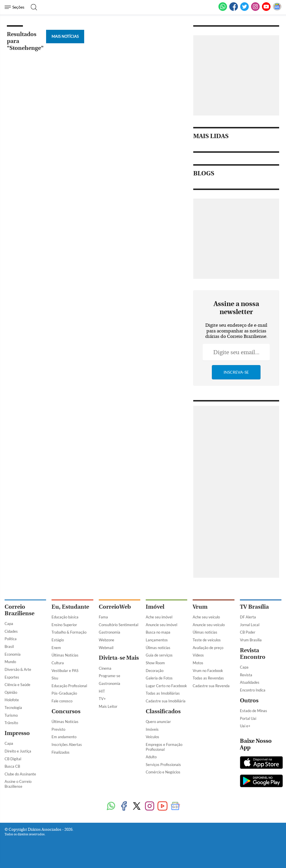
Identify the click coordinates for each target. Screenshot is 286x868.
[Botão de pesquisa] (32, 7)
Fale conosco (62, 701)
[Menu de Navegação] (15, 7)
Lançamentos (157, 640)
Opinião (11, 692)
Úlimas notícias (158, 648)
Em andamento (64, 737)
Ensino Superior (64, 625)
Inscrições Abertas (67, 744)
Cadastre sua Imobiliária (166, 701)
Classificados (163, 711)
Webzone (106, 640)
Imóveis (152, 729)
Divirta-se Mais (119, 658)
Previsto (58, 729)
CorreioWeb (115, 607)
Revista (246, 675)
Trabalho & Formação (69, 632)
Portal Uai (248, 718)
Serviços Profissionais (163, 765)
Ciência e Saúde (17, 685)
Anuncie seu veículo (209, 625)
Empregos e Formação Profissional (164, 747)
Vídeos (198, 655)
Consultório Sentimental (119, 625)
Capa (9, 624)
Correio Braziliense (19, 610)
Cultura (58, 663)
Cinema (105, 668)
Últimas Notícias (65, 655)
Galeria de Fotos (159, 678)
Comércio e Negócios (163, 772)
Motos (198, 663)
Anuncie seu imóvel (161, 625)
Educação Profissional (69, 686)
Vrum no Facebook (208, 671)
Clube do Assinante (20, 774)
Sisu (55, 678)
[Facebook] (234, 10)
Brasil (9, 646)
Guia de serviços (159, 655)
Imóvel (155, 607)
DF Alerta (248, 617)
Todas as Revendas (208, 678)
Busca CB (12, 766)
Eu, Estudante (70, 607)
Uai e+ (245, 726)
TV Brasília (254, 607)
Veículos (152, 737)
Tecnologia (13, 708)
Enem (56, 648)
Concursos (66, 711)
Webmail (106, 648)
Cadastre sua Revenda (211, 686)
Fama (103, 617)
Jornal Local (250, 625)
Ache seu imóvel (159, 617)
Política (11, 639)
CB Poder (248, 632)
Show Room (155, 663)
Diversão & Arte (18, 669)
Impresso (17, 733)
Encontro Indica (253, 690)
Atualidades (250, 682)
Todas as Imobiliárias (163, 693)
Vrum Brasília (251, 640)
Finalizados (61, 752)
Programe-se (110, 676)
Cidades (11, 631)
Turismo (11, 715)
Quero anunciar (158, 722)
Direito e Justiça (18, 751)
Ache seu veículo (206, 617)
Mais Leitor (108, 706)
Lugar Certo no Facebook (166, 686)
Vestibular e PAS (65, 671)
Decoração (155, 671)
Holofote (12, 700)
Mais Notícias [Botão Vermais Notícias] (65, 36)
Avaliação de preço (208, 648)
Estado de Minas (254, 711)
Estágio (58, 640)
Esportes (12, 677)
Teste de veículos (207, 640)
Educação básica (65, 617)
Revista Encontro (253, 654)
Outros (249, 701)
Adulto (151, 757)
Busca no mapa (158, 632)
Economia (13, 654)
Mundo (10, 662)
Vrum (200, 607)
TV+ (102, 699)
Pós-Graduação (64, 693)
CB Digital (13, 759)
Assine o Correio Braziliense (18, 784)
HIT (102, 691)
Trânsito (11, 723)
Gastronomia (110, 632)
